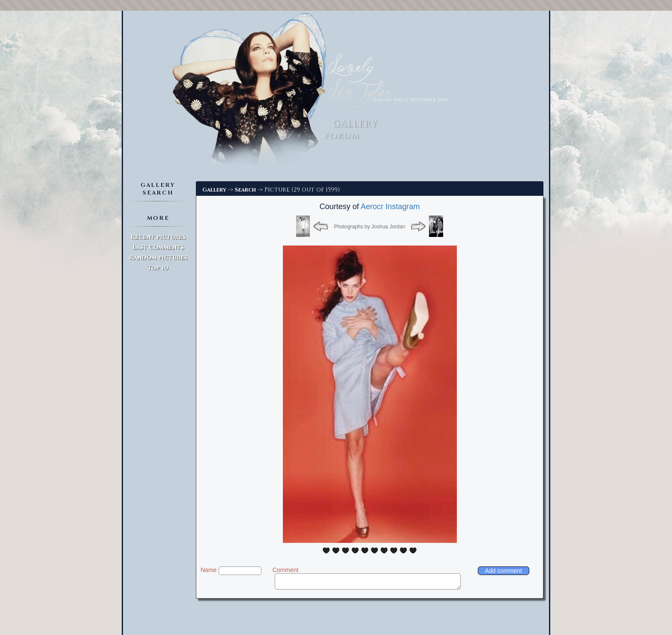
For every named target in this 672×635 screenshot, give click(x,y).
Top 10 (158, 268)
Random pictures (158, 258)
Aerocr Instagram (390, 207)
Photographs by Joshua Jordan (369, 227)
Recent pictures (158, 237)
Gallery (214, 190)
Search (245, 190)
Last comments (158, 247)
